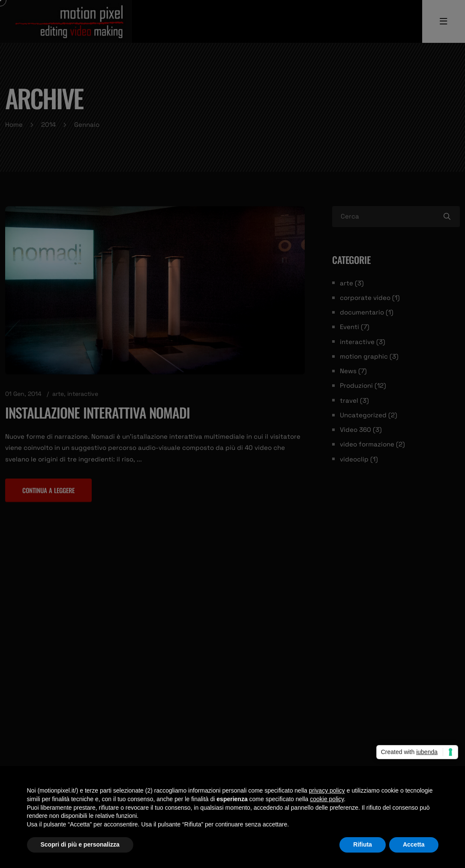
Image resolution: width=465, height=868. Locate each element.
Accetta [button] (414, 844)
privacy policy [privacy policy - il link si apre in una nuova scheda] (327, 790)
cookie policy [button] (327, 799)
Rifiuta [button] (363, 844)
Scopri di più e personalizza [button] (80, 844)
